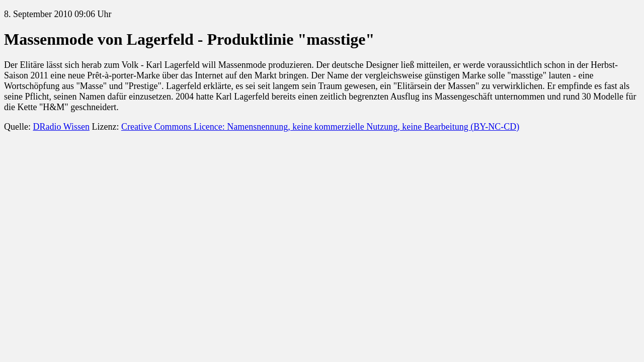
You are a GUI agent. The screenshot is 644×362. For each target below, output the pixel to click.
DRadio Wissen (61, 127)
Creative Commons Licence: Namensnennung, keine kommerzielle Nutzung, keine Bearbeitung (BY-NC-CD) (320, 127)
